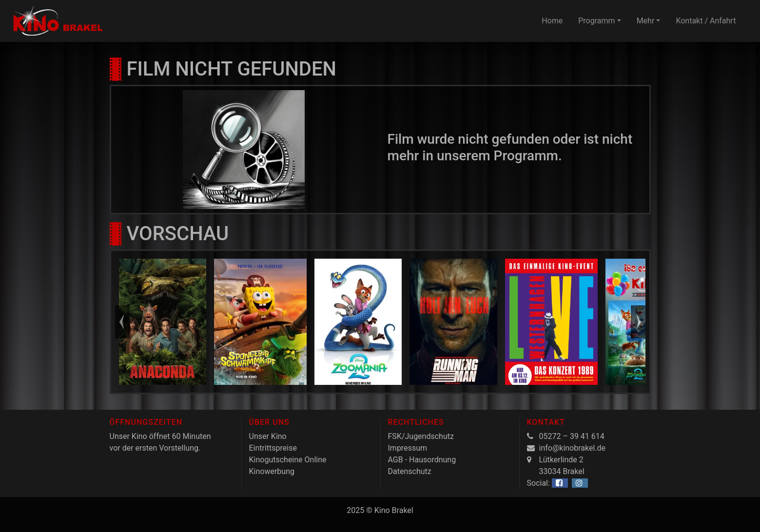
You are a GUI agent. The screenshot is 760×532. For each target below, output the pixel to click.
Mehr (646, 21)
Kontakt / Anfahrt (706, 21)
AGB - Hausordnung (422, 460)
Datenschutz (410, 471)
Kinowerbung (272, 471)
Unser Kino (268, 436)
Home (552, 21)
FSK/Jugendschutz (421, 436)
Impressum (408, 448)
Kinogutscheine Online (288, 460)
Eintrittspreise (273, 448)
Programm (596, 21)
